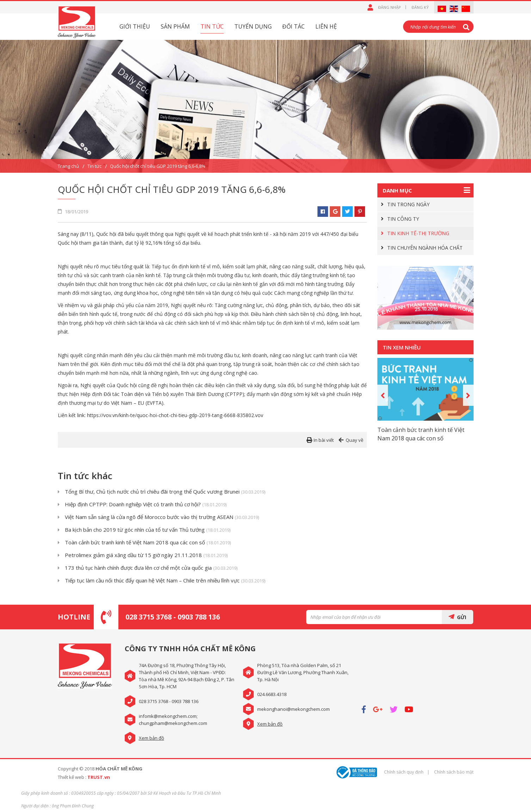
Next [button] (468, 395)
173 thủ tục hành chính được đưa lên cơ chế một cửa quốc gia (151, 568)
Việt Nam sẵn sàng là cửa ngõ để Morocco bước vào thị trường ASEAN (162, 517)
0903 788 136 (199, 617)
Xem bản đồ (152, 738)
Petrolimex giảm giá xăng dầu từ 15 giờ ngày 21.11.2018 (146, 555)
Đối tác (294, 26)
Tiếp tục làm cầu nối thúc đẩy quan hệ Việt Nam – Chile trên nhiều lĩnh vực (165, 581)
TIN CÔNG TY (403, 219)
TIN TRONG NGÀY (408, 204)
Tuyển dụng (253, 26)
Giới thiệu (135, 26)
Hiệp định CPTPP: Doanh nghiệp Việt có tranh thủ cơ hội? (146, 505)
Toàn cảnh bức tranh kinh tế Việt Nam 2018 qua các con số (148, 543)
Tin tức (212, 26)
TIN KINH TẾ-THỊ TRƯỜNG (418, 233)
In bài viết (324, 440)
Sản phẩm (175, 26)
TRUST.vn (99, 777)
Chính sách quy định (404, 772)
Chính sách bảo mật (454, 772)
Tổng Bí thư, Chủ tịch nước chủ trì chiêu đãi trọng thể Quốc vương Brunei (165, 492)
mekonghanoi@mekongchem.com (294, 709)
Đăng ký (420, 7)
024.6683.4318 (272, 694)
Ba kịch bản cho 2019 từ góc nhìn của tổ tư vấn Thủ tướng (148, 530)
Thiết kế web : (72, 777)
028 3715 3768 (149, 617)
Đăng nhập (390, 7)
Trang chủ (68, 166)
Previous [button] (383, 395)
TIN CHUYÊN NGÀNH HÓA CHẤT (425, 248)
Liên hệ (326, 26)
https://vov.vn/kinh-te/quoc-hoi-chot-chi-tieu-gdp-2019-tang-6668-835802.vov (175, 415)
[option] (265, 106)
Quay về (354, 440)
